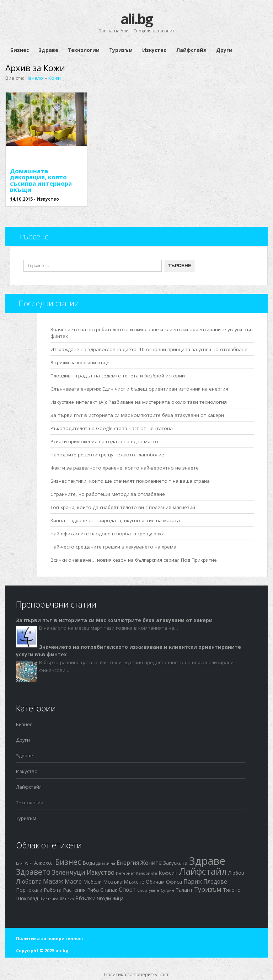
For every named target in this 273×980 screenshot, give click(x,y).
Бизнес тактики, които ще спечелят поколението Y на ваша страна (130, 481)
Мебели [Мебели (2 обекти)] (92, 882)
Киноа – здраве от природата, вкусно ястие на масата (115, 520)
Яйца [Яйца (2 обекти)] (118, 898)
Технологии (84, 50)
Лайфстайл (191, 50)
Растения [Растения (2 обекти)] (74, 890)
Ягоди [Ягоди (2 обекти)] (104, 898)
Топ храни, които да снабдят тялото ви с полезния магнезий (123, 507)
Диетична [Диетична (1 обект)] (106, 863)
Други (224, 50)
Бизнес (20, 50)
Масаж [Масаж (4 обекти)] (53, 881)
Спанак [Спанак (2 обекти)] (109, 890)
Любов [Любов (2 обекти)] (236, 873)
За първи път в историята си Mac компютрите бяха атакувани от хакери (137, 415)
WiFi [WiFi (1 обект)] (29, 863)
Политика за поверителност (50, 939)
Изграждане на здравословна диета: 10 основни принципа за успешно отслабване (149, 349)
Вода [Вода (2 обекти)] (89, 863)
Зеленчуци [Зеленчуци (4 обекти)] (69, 872)
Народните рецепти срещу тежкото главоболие (107, 455)
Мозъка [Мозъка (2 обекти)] (113, 882)
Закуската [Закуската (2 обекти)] (175, 863)
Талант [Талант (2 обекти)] (184, 890)
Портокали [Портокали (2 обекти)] (29, 890)
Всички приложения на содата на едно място (104, 441)
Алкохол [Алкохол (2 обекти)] (44, 863)
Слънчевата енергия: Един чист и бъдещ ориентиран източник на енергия (139, 389)
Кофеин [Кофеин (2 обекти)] (168, 873)
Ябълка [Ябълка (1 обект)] (67, 899)
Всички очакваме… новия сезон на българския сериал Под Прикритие (134, 560)
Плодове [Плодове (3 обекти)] (215, 881)
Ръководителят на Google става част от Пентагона (112, 428)
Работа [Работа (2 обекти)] (53, 890)
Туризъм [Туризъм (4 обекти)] (208, 889)
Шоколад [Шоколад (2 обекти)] (27, 898)
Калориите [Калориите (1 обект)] (147, 873)
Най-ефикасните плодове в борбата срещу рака (108, 534)
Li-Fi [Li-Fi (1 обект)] (20, 863)
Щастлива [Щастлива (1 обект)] (49, 899)
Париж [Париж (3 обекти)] (193, 881)
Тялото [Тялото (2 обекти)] (232, 890)
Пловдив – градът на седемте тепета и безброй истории (118, 376)
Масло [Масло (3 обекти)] (73, 881)
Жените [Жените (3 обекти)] (151, 863)
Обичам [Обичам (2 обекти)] (155, 882)
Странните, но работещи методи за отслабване (108, 494)
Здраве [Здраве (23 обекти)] (207, 861)
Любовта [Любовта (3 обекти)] (29, 881)
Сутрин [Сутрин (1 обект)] (167, 890)
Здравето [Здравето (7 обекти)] (33, 872)
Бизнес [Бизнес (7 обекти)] (68, 862)
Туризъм (121, 50)
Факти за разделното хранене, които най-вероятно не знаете (125, 468)
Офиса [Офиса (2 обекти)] (174, 882)
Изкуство (154, 50)
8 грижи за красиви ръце (80, 362)
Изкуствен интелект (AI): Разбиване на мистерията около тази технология (139, 402)
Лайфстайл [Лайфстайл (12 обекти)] (203, 871)
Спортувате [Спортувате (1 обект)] (148, 890)
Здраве (48, 50)
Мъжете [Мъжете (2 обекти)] (134, 882)
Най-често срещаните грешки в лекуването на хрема (113, 547)
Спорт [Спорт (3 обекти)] (127, 890)
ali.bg (136, 19)
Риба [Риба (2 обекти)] (93, 890)
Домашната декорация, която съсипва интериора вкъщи (41, 180)
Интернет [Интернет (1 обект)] (125, 873)
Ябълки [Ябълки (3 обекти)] (85, 898)
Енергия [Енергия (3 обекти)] (128, 863)
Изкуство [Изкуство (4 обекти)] (101, 872)
